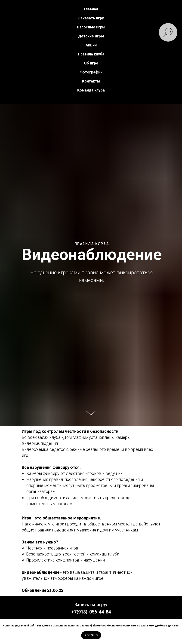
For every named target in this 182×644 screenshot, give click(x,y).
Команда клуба (91, 90)
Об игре (91, 63)
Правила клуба (91, 54)
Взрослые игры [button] (91, 27)
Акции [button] (91, 45)
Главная (91, 9)
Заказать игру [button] (91, 18)
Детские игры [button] (91, 36)
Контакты (91, 81)
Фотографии (91, 72)
